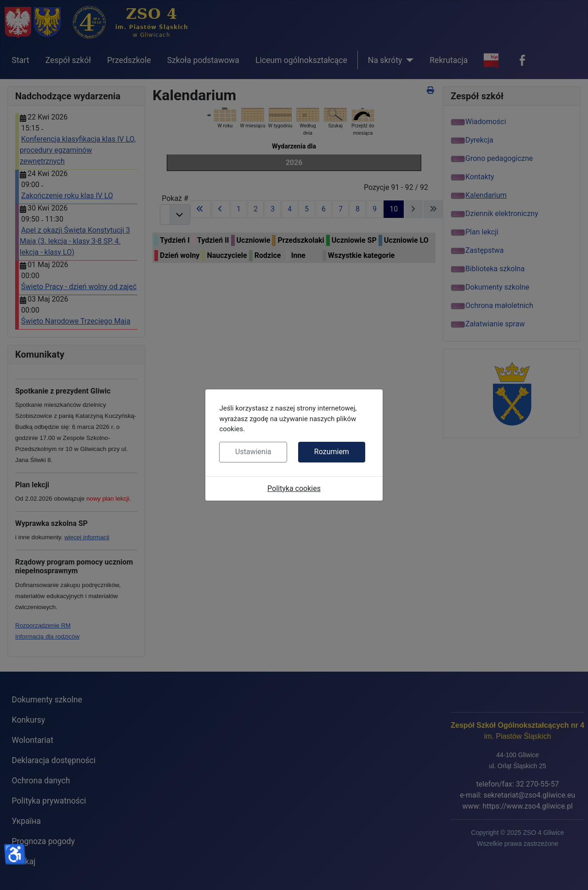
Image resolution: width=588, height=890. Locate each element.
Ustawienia (253, 452)
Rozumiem (332, 452)
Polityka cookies (294, 488)
